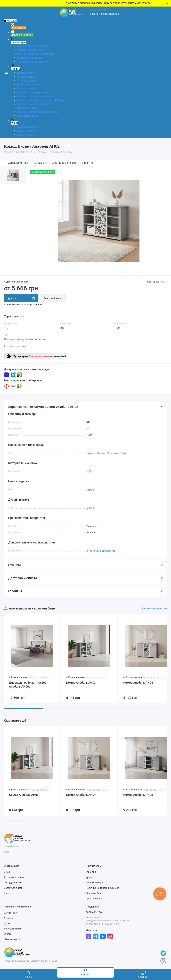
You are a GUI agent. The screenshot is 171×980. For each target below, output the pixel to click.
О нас (7, 872)
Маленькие (31, 339)
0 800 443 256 (98, 10)
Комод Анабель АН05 (138, 795)
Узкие (42, 339)
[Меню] (6, 72)
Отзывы (41, 163)
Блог (6, 893)
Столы (7, 934)
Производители (94, 898)
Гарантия (88, 163)
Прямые (9, 339)
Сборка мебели (94, 893)
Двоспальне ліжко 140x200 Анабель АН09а (28, 685)
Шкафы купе (11, 913)
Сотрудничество (13, 883)
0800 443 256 (94, 912)
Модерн (91, 508)
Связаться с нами (13, 888)
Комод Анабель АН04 (138, 683)
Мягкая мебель (12, 939)
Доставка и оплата (64, 163)
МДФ (89, 471)
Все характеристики (15, 346)
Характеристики (18, 163)
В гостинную (94, 551)
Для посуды (109, 551)
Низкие (19, 339)
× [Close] (168, 3)
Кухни (7, 923)
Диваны (8, 918)
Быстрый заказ (53, 298)
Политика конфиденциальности (103, 888)
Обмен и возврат (95, 883)
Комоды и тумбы (13, 929)
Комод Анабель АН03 (81, 683)
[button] (7, 266)
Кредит (90, 877)
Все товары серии (154, 609)
